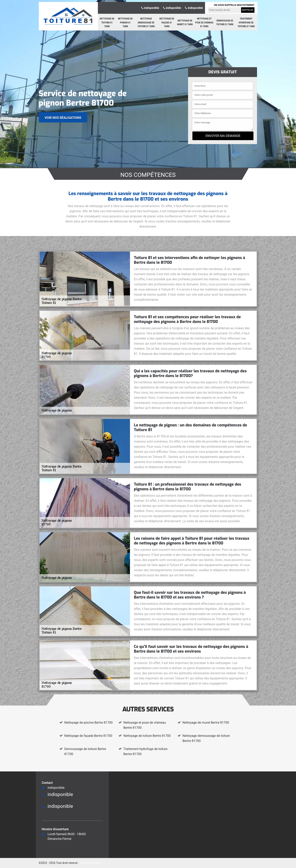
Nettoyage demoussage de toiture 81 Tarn (146, 23)
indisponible (150, 8)
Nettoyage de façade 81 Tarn (167, 23)
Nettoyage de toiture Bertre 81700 (147, 736)
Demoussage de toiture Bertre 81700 (85, 751)
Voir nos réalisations (63, 118)
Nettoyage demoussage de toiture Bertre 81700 (206, 738)
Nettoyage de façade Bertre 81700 (88, 736)
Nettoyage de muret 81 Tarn (185, 23)
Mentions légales (90, 863)
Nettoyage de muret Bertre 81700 (206, 723)
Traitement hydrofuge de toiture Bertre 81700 (146, 751)
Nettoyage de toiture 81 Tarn (107, 23)
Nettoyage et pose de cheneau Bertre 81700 (145, 725)
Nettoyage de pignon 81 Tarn (125, 23)
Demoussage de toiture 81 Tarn (225, 23)
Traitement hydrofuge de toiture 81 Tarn (246, 23)
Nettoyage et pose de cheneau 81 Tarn (204, 23)
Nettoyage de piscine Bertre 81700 (89, 723)
